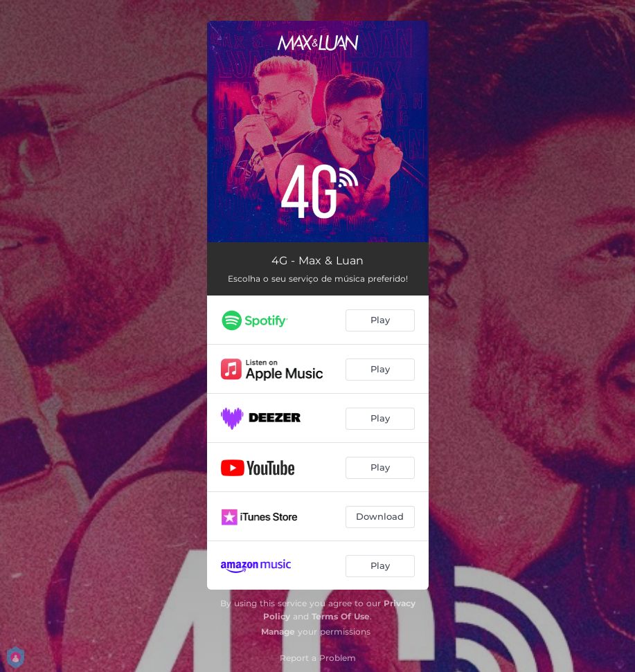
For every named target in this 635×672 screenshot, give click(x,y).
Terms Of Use (341, 616)
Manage (278, 632)
